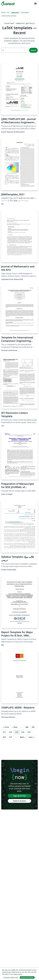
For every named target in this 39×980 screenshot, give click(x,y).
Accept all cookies (27, 977)
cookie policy (18, 974)
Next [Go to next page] (23, 737)
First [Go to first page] (6, 727)
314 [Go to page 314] (23, 732)
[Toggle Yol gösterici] (35, 4)
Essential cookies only (11, 977)
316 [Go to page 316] (4, 737)
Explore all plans (20, 801)
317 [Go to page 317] (10, 737)
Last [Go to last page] (31, 737)
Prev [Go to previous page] (15, 727)
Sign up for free (20, 796)
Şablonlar (15, 12)
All (8, 12)
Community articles (9, 16)
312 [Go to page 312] (10, 732)
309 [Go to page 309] (27, 727)
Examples (25, 12)
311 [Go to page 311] (4, 732)
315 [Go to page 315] (29, 732)
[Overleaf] (8, 4)
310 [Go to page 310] (33, 727)
